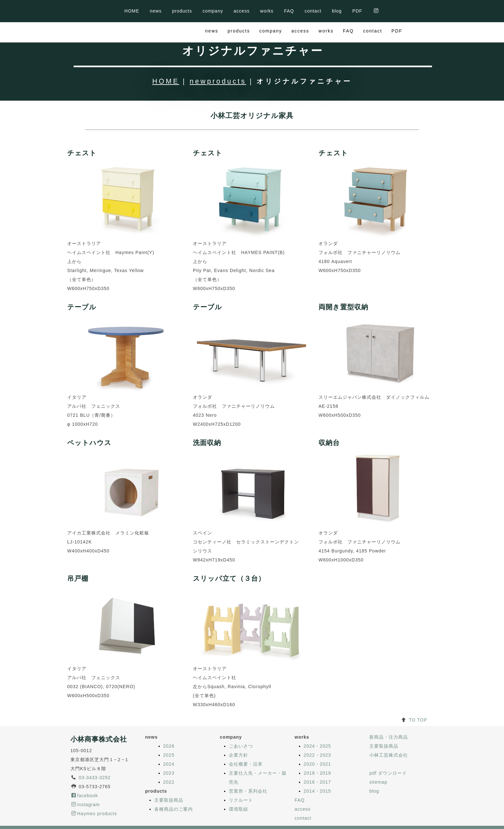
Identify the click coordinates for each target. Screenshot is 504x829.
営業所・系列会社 (248, 771)
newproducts (218, 61)
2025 (169, 735)
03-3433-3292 (95, 757)
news (156, 11)
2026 (169, 726)
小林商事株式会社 (99, 719)
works (267, 11)
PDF (357, 11)
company (213, 11)
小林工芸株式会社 (389, 735)
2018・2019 (317, 753)
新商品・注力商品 (389, 717)
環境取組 (239, 789)
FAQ (289, 11)
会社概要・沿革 (246, 744)
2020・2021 (317, 744)
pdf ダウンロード (388, 753)
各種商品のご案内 (174, 789)
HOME (132, 11)
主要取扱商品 (169, 780)
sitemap (378, 762)
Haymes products (94, 793)
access (242, 11)
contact (313, 11)
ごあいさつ (241, 726)
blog (337, 11)
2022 (169, 762)
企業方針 (239, 735)
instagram (85, 784)
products (182, 11)
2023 (169, 753)
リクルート (241, 780)
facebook (85, 775)
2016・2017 (317, 762)
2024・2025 (317, 726)
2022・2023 (317, 735)
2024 (169, 744)
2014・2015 (317, 771)
